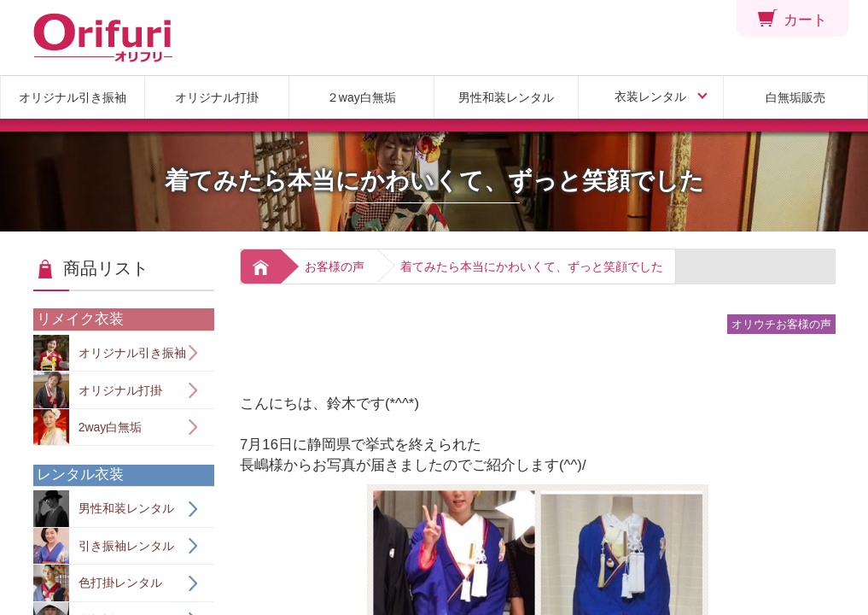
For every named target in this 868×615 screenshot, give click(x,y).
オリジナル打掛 (217, 97)
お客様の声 (335, 266)
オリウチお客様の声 (781, 324)
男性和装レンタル (506, 97)
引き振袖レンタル (104, 546)
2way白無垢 (88, 428)
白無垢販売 (795, 97)
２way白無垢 (361, 97)
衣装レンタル (650, 97)
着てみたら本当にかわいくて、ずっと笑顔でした (532, 266)
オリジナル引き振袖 (73, 97)
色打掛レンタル (98, 583)
